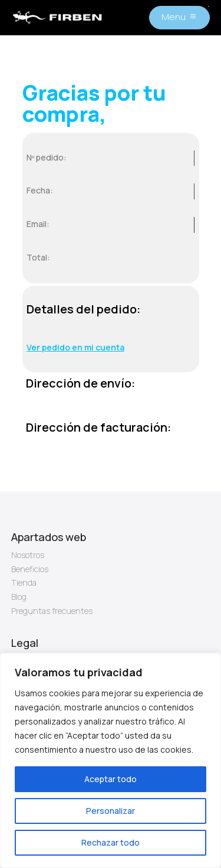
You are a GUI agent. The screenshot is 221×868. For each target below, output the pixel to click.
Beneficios (30, 569)
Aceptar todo (111, 779)
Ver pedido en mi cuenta (75, 347)
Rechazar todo (111, 842)
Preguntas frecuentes (52, 611)
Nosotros (28, 555)
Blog (19, 597)
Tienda (24, 582)
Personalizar (111, 811)
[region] (111, 760)
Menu (174, 17)
